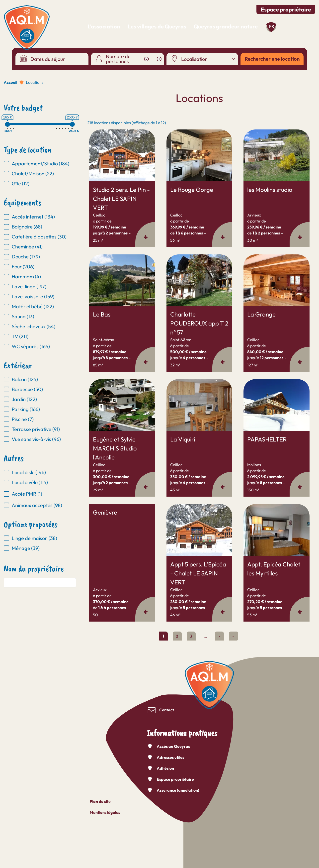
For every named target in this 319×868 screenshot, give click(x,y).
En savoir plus (89, 130)
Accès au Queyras (173, 746)
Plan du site (100, 801)
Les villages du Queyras (157, 26)
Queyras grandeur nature (226, 26)
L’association (104, 26)
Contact (167, 710)
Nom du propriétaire (34, 569)
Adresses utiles (170, 757)
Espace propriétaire (286, 9)
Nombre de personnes (118, 59)
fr (272, 26)
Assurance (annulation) (178, 790)
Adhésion (165, 768)
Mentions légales (105, 812)
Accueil (10, 82)
